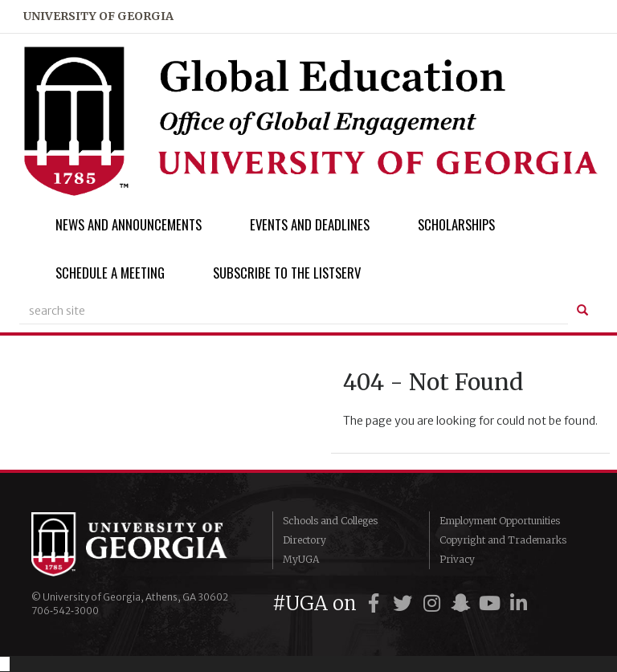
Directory (304, 540)
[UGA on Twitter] (405, 603)
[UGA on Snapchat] (463, 603)
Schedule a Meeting (110, 273)
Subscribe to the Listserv (287, 273)
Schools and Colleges (330, 521)
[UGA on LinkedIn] (518, 603)
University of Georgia (140, 544)
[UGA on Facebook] (376, 603)
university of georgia (98, 16)
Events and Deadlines (310, 224)
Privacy (457, 559)
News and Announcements (129, 224)
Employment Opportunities (500, 521)
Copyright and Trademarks (503, 540)
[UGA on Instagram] (434, 603)
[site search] (294, 311)
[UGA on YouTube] (492, 603)
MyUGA (301, 559)
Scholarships (456, 224)
